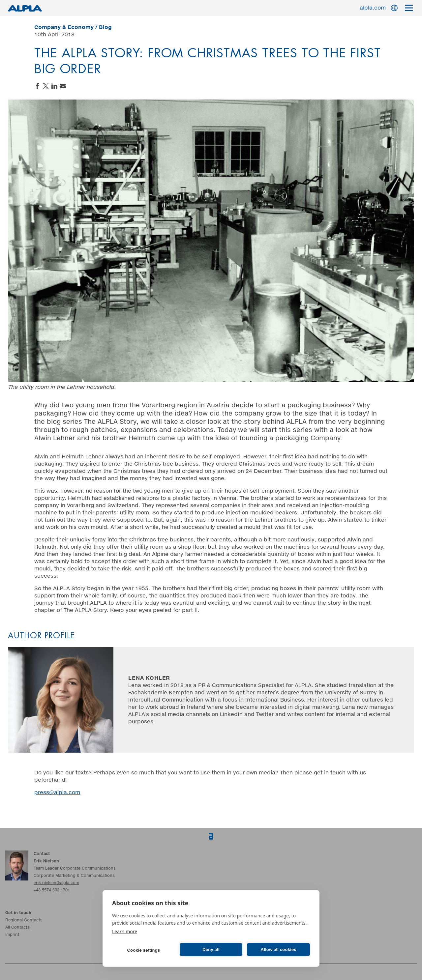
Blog (105, 27)
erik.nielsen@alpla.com (56, 883)
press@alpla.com (57, 793)
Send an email (63, 86)
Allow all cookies (279, 950)
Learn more (125, 931)
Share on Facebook (37, 86)
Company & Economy (64, 27)
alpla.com (373, 8)
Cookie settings (143, 950)
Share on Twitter (46, 86)
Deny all (211, 950)
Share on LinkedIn (54, 86)
